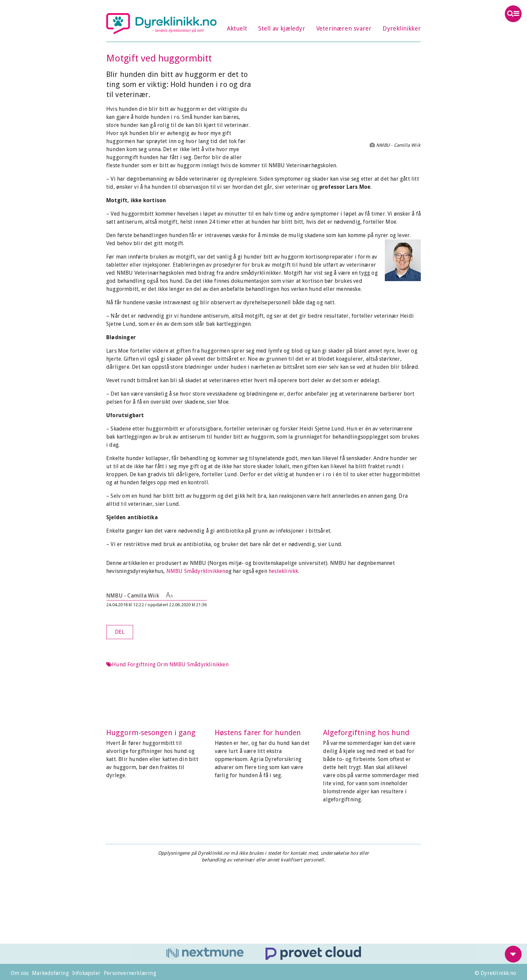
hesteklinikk (283, 571)
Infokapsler (86, 973)
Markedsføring (50, 973)
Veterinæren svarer (344, 28)
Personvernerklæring (130, 973)
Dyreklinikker (402, 28)
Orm (163, 664)
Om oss (20, 973)
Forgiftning (141, 664)
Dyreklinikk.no (161, 24)
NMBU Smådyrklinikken (196, 571)
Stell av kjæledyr (281, 28)
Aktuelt (237, 28)
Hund (119, 664)
